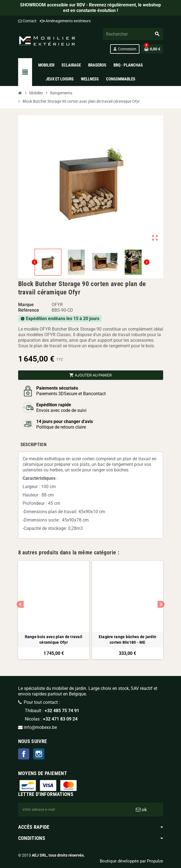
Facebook (24, 754)
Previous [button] (20, 604)
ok (141, 810)
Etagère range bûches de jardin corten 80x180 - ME (127, 640)
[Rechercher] (133, 34)
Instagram (39, 754)
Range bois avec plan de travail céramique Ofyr (54, 640)
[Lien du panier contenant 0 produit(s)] (152, 49)
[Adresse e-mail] (69, 810)
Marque (26, 305)
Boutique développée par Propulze (131, 861)
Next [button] (161, 604)
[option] (54, 610)
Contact (27, 21)
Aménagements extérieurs (65, 21)
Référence (29, 310)
